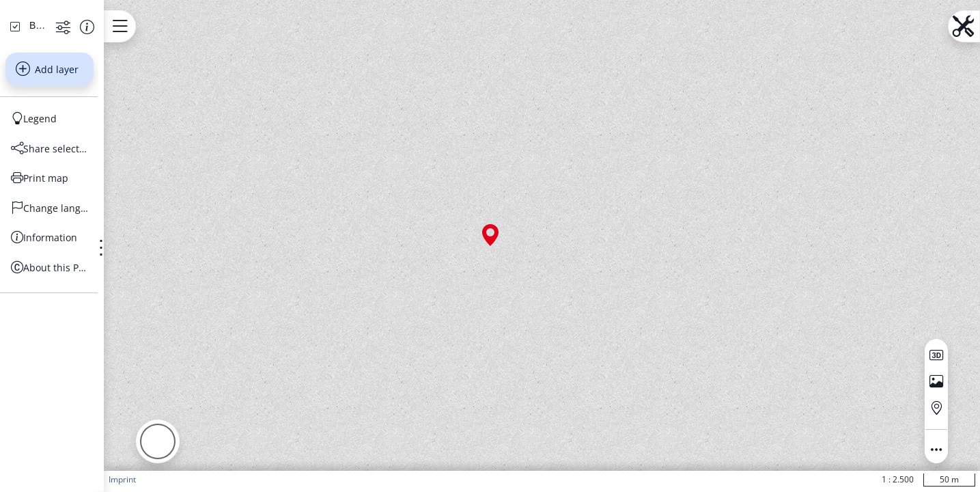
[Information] (120, 368)
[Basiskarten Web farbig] (93, 155)
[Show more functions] (190, 156)
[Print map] (120, 308)
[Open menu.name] (261, 26)
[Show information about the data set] (214, 156)
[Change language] (120, 338)
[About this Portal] (120, 398)
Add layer (118, 200)
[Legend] (120, 249)
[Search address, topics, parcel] (110, 109)
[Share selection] (120, 279)
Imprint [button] (264, 479)
